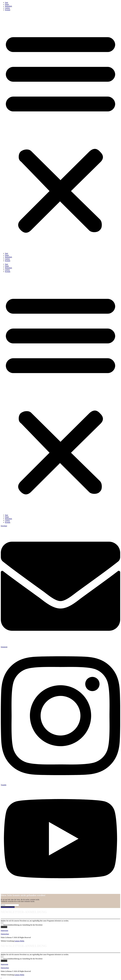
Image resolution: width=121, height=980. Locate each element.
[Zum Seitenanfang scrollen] (1, 978)
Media (22, 941)
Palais (7, 4)
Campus (17, 941)
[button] (60, 132)
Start (6, 3)
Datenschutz (5, 934)
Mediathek (8, 6)
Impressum (4, 931)
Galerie (7, 8)
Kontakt (8, 10)
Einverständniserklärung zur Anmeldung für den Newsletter (23, 925)
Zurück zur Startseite (8, 907)
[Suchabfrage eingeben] (10, 905)
